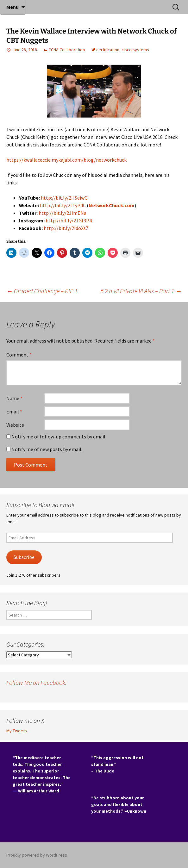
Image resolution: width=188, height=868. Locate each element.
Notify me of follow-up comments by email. (59, 437)
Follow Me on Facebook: (36, 682)
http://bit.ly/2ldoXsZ (66, 228)
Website (15, 425)
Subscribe (24, 557)
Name (14, 398)
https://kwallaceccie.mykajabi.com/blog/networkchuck (66, 160)
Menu (13, 7)
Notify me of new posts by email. (47, 449)
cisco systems (135, 50)
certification (108, 50)
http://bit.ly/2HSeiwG (64, 198)
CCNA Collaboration (67, 50)
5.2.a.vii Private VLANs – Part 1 (141, 291)
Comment (19, 355)
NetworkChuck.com (112, 205)
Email (14, 412)
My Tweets (17, 731)
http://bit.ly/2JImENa (63, 213)
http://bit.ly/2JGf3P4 (69, 220)
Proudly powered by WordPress (37, 855)
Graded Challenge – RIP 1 (42, 291)
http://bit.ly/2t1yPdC (63, 205)
